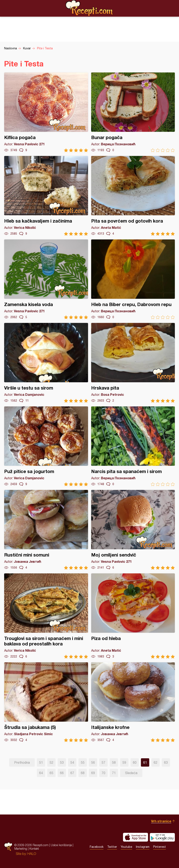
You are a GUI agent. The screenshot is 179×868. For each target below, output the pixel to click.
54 (72, 762)
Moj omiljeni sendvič (133, 530)
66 (62, 773)
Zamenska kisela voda (46, 279)
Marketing (21, 849)
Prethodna (22, 762)
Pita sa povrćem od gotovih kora (133, 196)
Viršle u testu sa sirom (46, 363)
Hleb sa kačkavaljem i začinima (46, 196)
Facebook (97, 847)
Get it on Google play (162, 837)
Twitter (112, 847)
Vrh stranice (161, 821)
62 (155, 762)
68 (83, 773)
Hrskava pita (133, 363)
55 (83, 762)
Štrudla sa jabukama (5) (46, 702)
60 (135, 762)
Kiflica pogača (46, 112)
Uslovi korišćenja (61, 845)
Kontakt (34, 849)
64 (41, 773)
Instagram (143, 847)
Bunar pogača (133, 112)
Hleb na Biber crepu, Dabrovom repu (133, 279)
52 (51, 762)
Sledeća (131, 773)
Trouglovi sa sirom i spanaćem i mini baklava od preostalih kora (46, 616)
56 (93, 762)
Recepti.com (89, 8)
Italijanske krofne (133, 702)
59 (124, 762)
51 (41, 762)
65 (51, 773)
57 (103, 762)
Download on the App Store (135, 837)
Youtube (126, 847)
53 (62, 762)
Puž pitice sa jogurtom (46, 446)
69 (93, 773)
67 (72, 773)
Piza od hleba (133, 616)
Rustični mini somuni (46, 530)
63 (166, 762)
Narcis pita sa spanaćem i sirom (133, 446)
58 (114, 762)
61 (145, 762)
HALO (32, 854)
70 (103, 773)
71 (114, 773)
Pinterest (160, 847)
